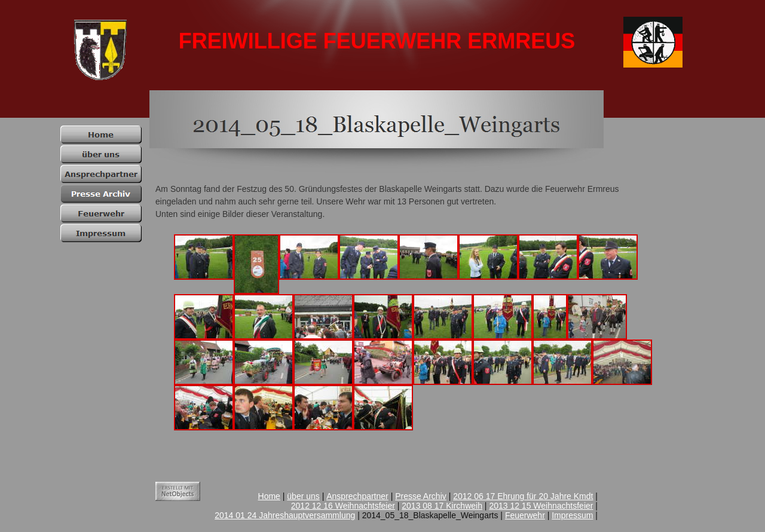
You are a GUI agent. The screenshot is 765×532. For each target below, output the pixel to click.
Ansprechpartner (357, 496)
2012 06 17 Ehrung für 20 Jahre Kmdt (523, 496)
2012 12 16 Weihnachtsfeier (343, 506)
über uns (303, 496)
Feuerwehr (525, 515)
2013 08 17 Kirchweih (442, 506)
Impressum (572, 515)
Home (269, 496)
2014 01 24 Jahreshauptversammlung (285, 515)
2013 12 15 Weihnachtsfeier (541, 506)
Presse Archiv (421, 496)
